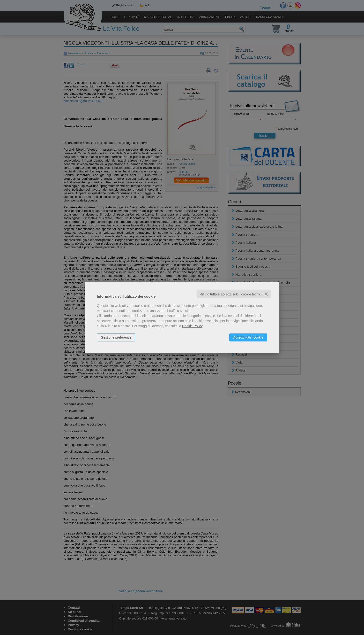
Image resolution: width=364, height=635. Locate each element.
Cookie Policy (192, 326)
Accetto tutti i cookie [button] (248, 337)
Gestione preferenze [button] (116, 337)
